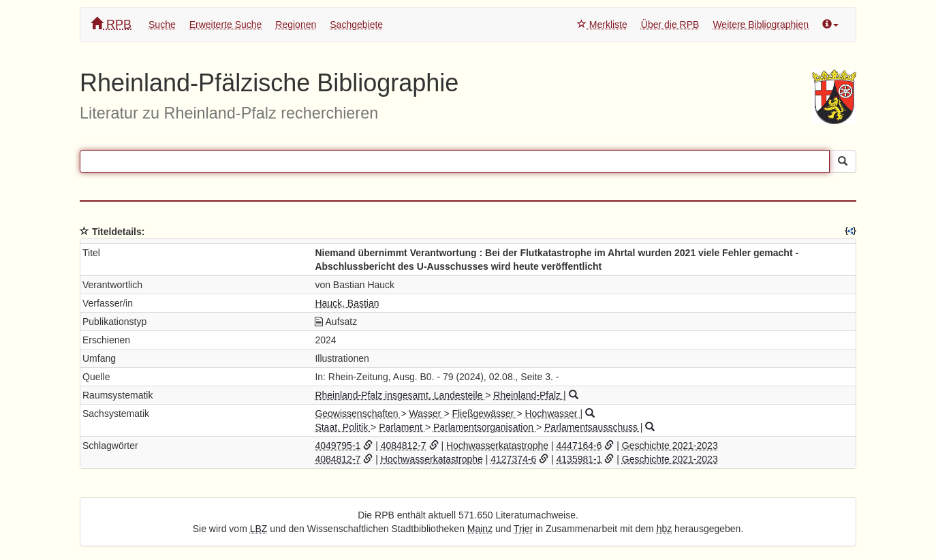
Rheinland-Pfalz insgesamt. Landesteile (400, 395)
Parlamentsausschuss (592, 427)
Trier (523, 529)
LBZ (259, 529)
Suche (162, 25)
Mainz (480, 529)
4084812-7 (404, 446)
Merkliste (602, 25)
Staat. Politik (343, 427)
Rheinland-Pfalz (528, 395)
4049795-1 (338, 446)
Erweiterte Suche (226, 25)
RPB (111, 24)
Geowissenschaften (358, 414)
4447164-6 (579, 446)
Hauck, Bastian (347, 303)
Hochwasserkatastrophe (497, 446)
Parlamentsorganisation (485, 427)
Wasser (427, 414)
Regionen (296, 25)
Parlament (402, 427)
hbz (665, 529)
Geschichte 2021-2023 (670, 446)
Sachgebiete (356, 25)
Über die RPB (670, 25)
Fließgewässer (484, 414)
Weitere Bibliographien (761, 25)
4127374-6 (513, 459)
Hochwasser (552, 414)
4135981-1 (579, 459)
